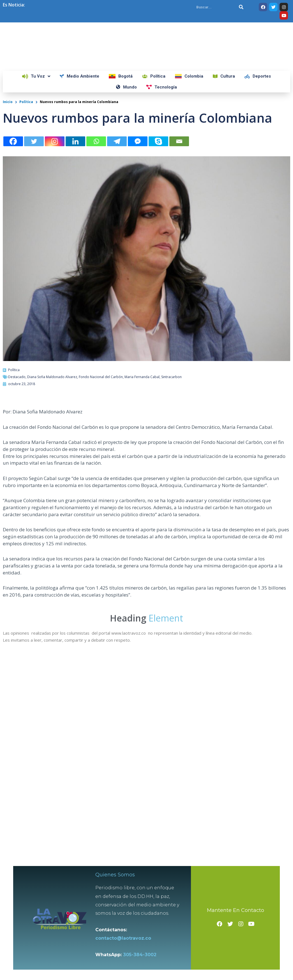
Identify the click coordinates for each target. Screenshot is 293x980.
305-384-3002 (140, 954)
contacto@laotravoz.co (125, 937)
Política (26, 102)
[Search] (241, 7)
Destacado (17, 377)
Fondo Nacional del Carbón (101, 377)
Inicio (8, 102)
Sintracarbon (171, 377)
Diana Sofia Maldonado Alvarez (52, 377)
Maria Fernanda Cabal (142, 377)
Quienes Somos (115, 874)
